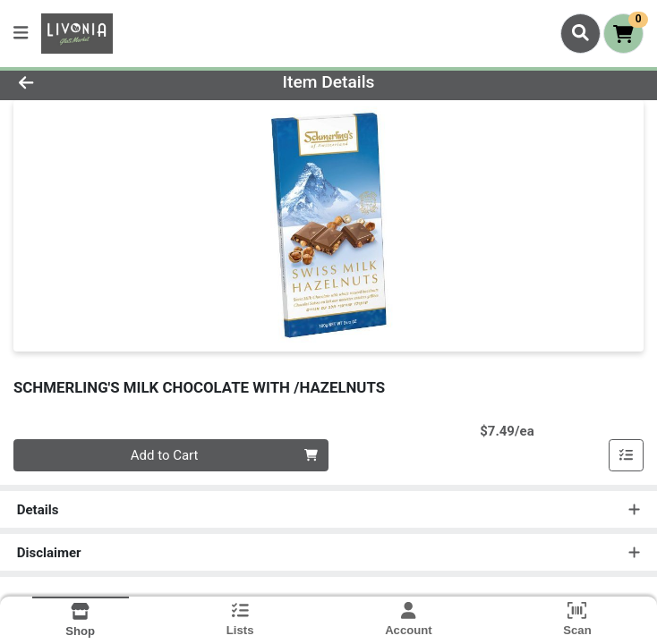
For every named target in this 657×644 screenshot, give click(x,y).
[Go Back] (92, 83)
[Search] (580, 33)
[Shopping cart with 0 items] (623, 34)
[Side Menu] (21, 34)
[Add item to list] (627, 455)
